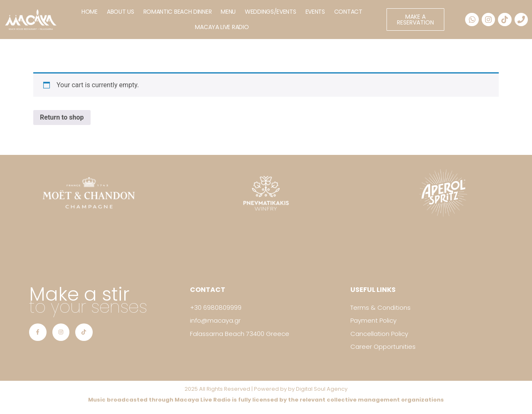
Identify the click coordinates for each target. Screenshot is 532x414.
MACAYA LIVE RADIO (222, 27)
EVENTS (315, 12)
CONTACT (348, 12)
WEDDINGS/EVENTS (271, 12)
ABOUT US (121, 12)
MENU (228, 12)
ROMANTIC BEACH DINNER (178, 12)
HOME (90, 12)
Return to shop (62, 117)
